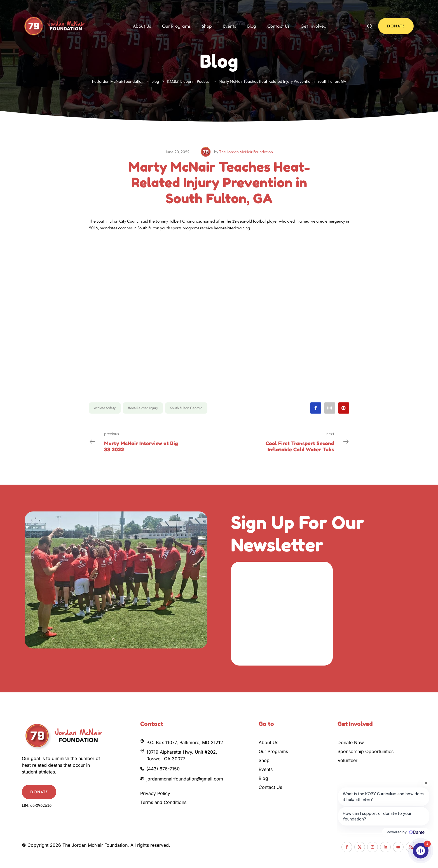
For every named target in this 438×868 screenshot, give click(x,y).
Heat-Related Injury (143, 408)
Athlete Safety (105, 408)
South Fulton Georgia (186, 408)
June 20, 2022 (177, 152)
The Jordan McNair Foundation (246, 152)
